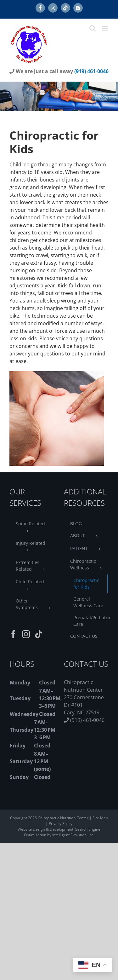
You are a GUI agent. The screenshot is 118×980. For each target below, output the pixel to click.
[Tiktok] (39, 634)
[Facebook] (13, 634)
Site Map (100, 818)
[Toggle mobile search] (93, 28)
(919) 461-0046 (91, 71)
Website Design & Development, (46, 829)
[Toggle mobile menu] (105, 28)
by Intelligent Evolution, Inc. (71, 835)
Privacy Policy (61, 824)
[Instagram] (26, 634)
